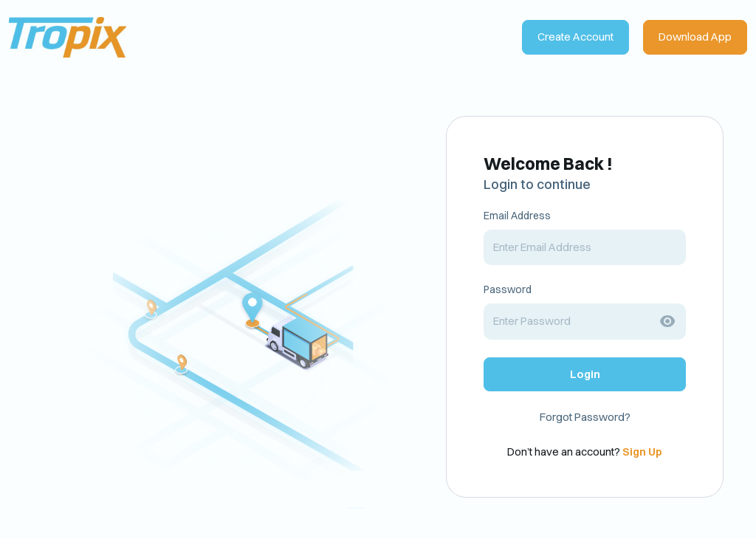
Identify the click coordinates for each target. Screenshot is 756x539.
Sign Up (642, 452)
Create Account (575, 37)
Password (508, 289)
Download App (695, 37)
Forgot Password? (585, 417)
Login (585, 374)
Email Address (517, 216)
